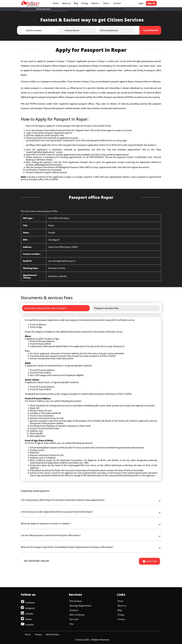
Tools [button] (107, 3)
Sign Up (151, 3)
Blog (76, 3)
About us (67, 3)
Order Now (149, 561)
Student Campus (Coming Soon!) (139, 9)
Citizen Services (43, 9)
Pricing (85, 3)
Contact (117, 3)
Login (141, 3)
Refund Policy (53, 635)
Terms (28, 635)
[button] (43, 30)
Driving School (91, 9)
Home (56, 3)
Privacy (38, 635)
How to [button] (95, 3)
